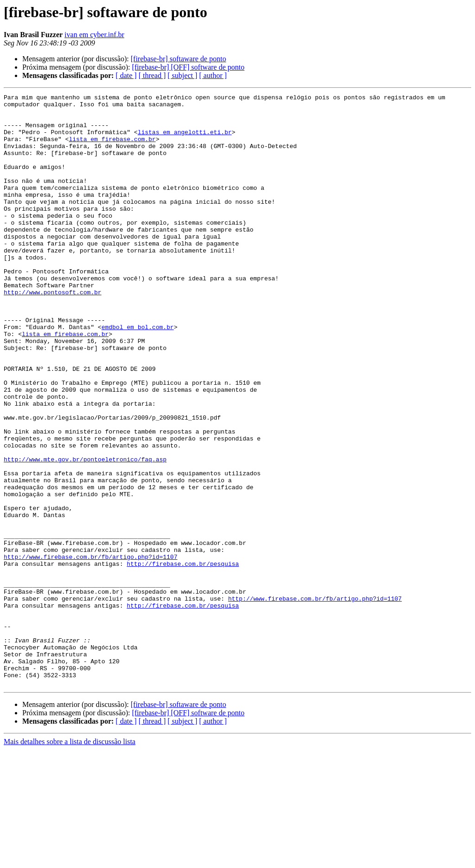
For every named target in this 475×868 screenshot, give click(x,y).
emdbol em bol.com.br (138, 374)
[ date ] (126, 75)
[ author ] (213, 75)
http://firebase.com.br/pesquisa (183, 658)
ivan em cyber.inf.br (94, 35)
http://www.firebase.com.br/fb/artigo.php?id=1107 (90, 650)
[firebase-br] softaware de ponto (179, 59)
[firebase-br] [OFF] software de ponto (188, 67)
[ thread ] (152, 75)
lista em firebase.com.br (112, 149)
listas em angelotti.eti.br (185, 140)
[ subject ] (182, 75)
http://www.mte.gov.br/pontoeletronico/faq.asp (85, 533)
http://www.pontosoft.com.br (53, 332)
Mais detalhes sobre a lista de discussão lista (70, 860)
